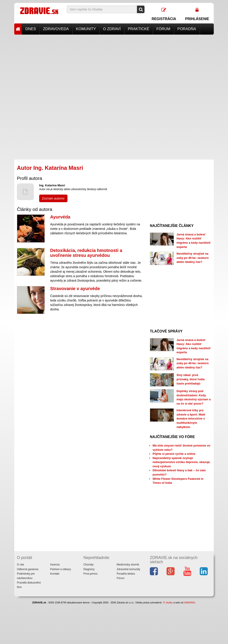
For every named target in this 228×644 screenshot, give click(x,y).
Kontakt (55, 574)
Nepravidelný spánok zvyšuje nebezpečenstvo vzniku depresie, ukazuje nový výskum (181, 462)
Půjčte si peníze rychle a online (174, 454)
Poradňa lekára (126, 574)
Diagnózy (89, 569)
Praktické (138, 29)
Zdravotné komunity (128, 569)
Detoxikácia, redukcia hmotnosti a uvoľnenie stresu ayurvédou (86, 253)
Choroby (89, 565)
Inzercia (55, 565)
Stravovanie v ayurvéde (75, 289)
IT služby (168, 602)
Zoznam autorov (53, 198)
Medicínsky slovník (128, 565)
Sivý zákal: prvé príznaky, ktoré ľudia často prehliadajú (191, 379)
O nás (20, 565)
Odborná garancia (28, 569)
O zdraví (112, 29)
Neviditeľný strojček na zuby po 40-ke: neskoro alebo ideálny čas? (193, 258)
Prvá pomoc (91, 574)
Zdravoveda (56, 29)
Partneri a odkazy (60, 569)
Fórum (163, 29)
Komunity (86, 29)
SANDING (189, 602)
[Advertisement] (114, 66)
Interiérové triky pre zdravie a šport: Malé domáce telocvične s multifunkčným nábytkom (191, 419)
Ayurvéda (60, 217)
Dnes (31, 29)
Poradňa (187, 29)
